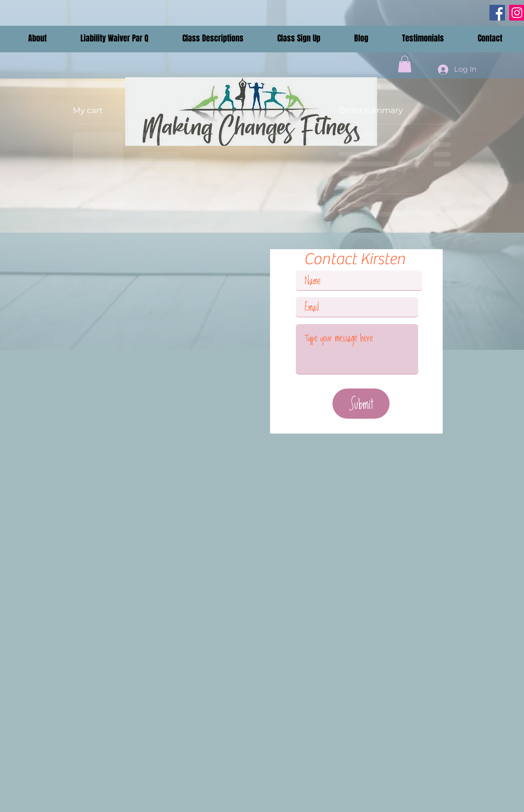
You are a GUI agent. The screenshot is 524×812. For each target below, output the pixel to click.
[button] (37, 38)
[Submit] (361, 404)
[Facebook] (497, 13)
